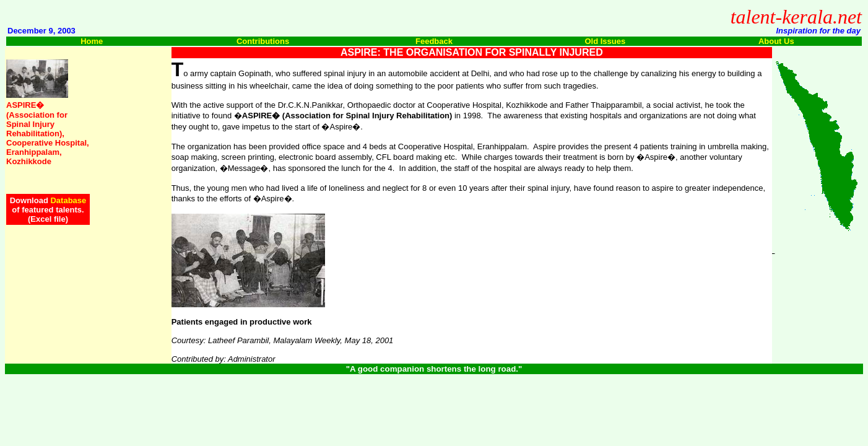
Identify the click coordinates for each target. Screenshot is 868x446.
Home (92, 41)
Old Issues (605, 41)
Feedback (434, 41)
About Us (776, 41)
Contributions (263, 41)
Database (68, 200)
